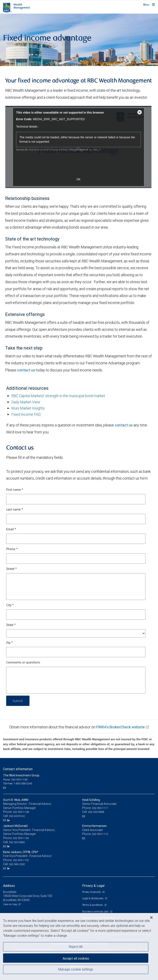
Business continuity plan (96, 911)
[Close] (151, 918)
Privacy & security (92, 892)
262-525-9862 (17, 842)
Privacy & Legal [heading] (93, 886)
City (10, 605)
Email (11, 529)
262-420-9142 (17, 816)
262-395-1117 (100, 808)
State (11, 625)
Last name (15, 510)
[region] (79, 947)
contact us (26, 370)
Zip (10, 643)
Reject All (76, 947)
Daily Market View (26, 402)
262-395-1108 (21, 812)
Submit (18, 701)
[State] (76, 633)
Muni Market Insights (28, 408)
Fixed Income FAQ (26, 414)
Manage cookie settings (76, 969)
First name (15, 490)
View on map (10, 904)
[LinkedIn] (9, 820)
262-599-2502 (17, 864)
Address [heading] (9, 886)
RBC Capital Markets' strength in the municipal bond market (58, 396)
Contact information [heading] (18, 769)
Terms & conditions (93, 905)
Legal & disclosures (93, 898)
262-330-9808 (96, 812)
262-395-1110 (100, 834)
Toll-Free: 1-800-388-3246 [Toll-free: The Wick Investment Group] (18, 783)
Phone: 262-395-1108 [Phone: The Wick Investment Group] (15, 780)
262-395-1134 (21, 838)
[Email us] (5, 788)
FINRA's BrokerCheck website (121, 727)
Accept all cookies (76, 958)
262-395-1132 (21, 860)
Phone (12, 549)
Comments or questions (23, 663)
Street (12, 569)
